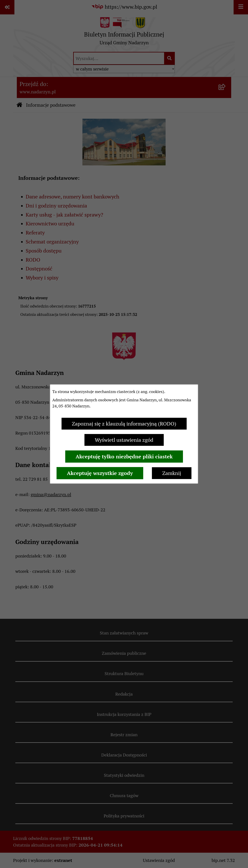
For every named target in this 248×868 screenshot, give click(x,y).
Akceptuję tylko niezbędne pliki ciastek (124, 457)
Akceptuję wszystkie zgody (100, 473)
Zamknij (172, 473)
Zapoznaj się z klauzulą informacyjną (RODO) (124, 424)
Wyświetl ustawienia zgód (124, 440)
